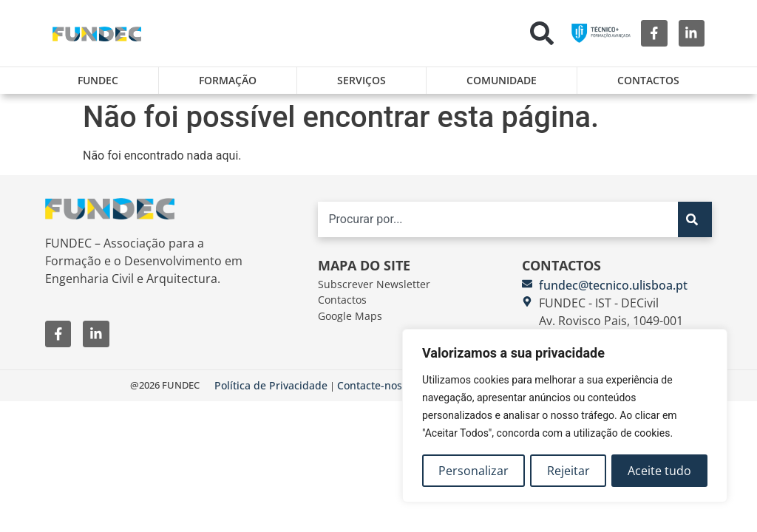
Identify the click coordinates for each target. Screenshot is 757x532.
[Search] (695, 219)
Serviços (361, 80)
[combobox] (498, 219)
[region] (565, 416)
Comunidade (502, 80)
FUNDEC (98, 80)
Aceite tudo (659, 471)
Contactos (648, 80)
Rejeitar (568, 471)
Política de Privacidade (271, 385)
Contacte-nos (370, 385)
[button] (542, 33)
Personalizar (473, 471)
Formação (228, 80)
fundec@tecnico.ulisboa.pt (613, 285)
